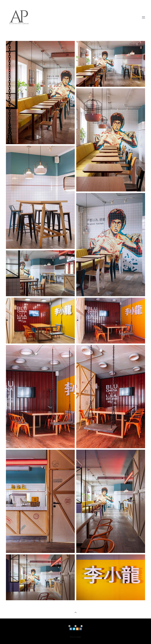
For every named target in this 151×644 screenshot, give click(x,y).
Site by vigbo (75, 637)
